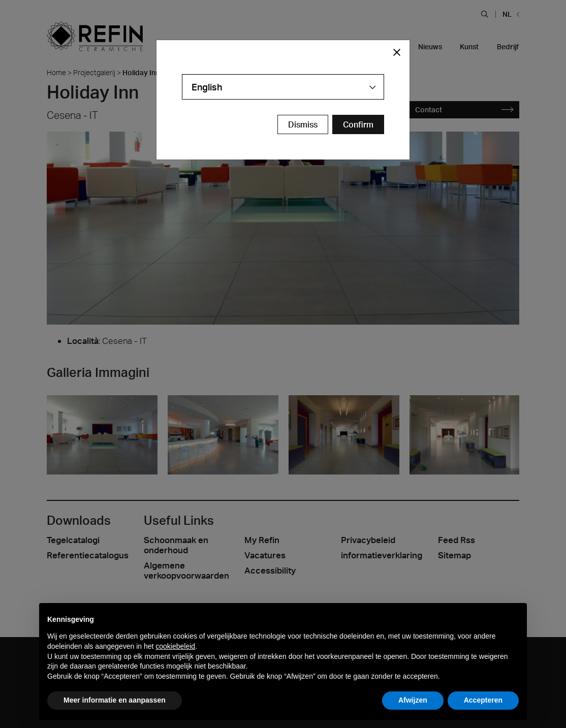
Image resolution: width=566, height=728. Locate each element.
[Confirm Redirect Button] (358, 124)
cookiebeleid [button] (175, 646)
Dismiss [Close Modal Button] (303, 124)
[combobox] (283, 87)
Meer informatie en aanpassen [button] (115, 700)
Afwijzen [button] (413, 700)
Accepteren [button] (483, 700)
